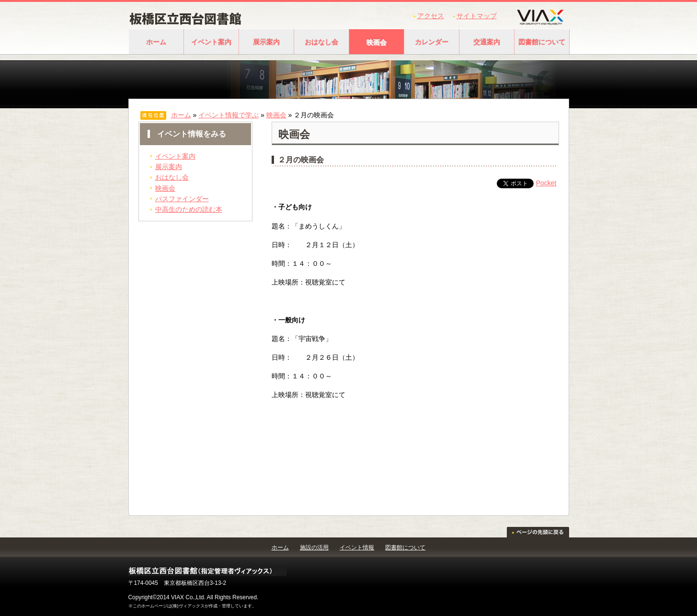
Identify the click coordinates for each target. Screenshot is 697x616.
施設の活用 (314, 548)
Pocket (546, 183)
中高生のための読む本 (189, 209)
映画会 (377, 42)
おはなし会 (321, 42)
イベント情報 (357, 548)
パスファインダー (182, 199)
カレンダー (432, 42)
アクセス (431, 16)
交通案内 (487, 42)
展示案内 (266, 42)
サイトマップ (477, 16)
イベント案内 (211, 42)
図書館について (542, 42)
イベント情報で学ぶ (229, 115)
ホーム (156, 42)
